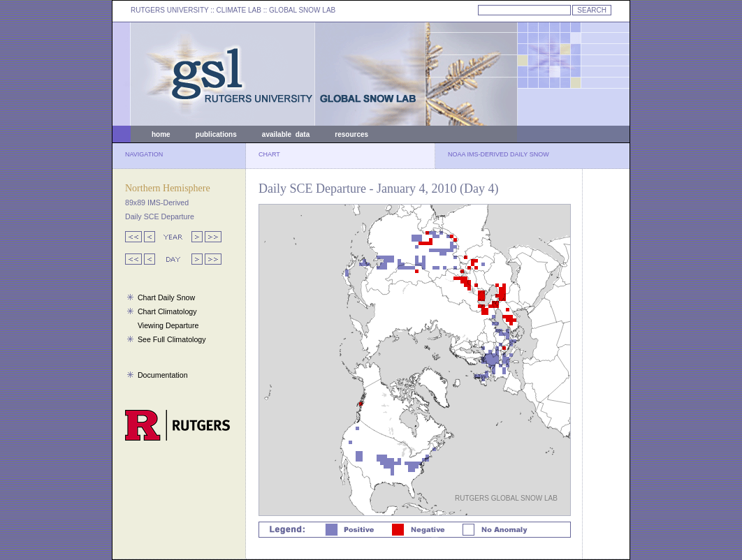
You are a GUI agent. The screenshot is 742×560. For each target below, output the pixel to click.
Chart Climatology (167, 311)
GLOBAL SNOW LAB (302, 10)
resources (351, 134)
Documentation (163, 375)
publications (216, 134)
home (161, 134)
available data (286, 134)
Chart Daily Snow (166, 297)
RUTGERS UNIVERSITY (170, 10)
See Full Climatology (172, 339)
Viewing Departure (168, 325)
